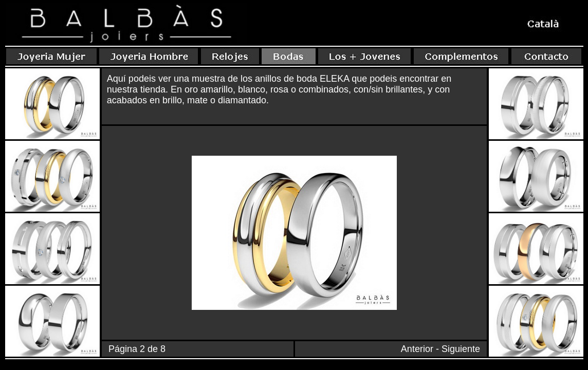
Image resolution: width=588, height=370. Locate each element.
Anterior (417, 349)
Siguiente (461, 349)
